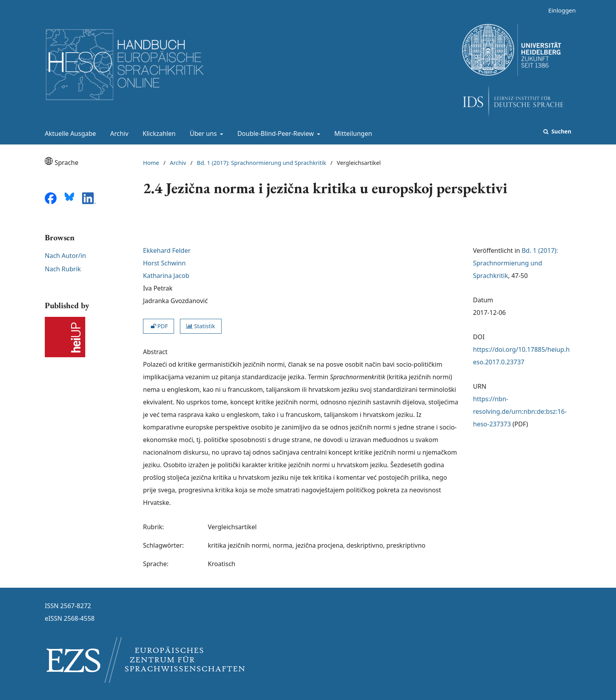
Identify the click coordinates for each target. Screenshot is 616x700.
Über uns (203, 133)
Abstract (155, 352)
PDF (159, 326)
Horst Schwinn (164, 263)
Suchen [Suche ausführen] (561, 131)
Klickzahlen (158, 133)
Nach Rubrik (63, 269)
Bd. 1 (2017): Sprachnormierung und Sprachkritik (261, 163)
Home (151, 163)
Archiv (118, 133)
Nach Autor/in (65, 256)
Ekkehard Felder (167, 250)
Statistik (201, 326)
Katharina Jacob (166, 276)
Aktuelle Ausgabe (69, 133)
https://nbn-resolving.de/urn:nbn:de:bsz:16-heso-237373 (520, 411)
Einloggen (559, 10)
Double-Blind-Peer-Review (275, 133)
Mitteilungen (352, 133)
